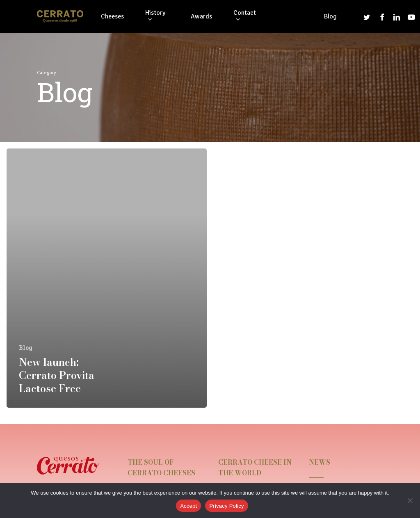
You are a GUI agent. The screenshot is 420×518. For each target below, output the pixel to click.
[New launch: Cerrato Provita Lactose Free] (107, 278)
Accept (188, 506)
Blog (26, 348)
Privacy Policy (226, 506)
